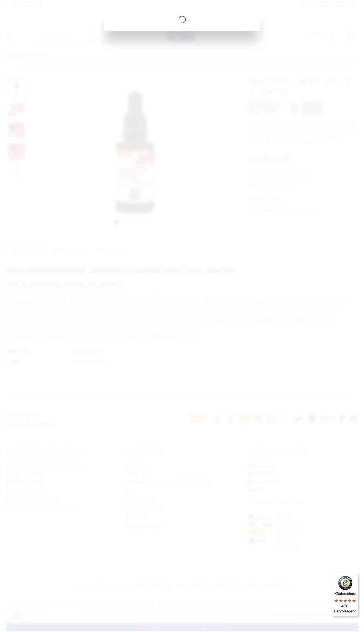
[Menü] (355, 576)
